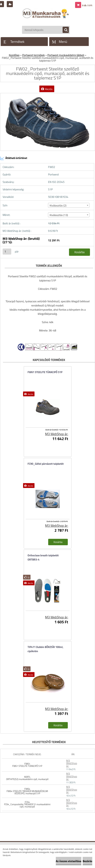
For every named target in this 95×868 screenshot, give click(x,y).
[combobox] (69, 205)
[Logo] (46, 17)
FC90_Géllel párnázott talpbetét (46, 464)
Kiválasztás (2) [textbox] (58, 205)
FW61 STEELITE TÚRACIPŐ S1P (45, 372)
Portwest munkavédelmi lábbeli (66, 55)
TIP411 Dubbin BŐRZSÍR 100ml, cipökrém (45, 649)
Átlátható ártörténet (14, 158)
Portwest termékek (33, 55)
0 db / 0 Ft (87, 5)
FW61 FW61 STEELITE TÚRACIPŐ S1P (27, 765)
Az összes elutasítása (69, 861)
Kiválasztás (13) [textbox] (59, 215)
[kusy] (7, 252)
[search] (64, 30)
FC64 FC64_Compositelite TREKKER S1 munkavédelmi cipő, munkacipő (27, 804)
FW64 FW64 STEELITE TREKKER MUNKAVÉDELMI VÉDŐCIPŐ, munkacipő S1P (27, 791)
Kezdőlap (14, 55)
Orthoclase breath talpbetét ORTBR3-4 (43, 557)
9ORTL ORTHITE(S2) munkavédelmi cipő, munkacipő (27, 778)
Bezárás (87, 861)
